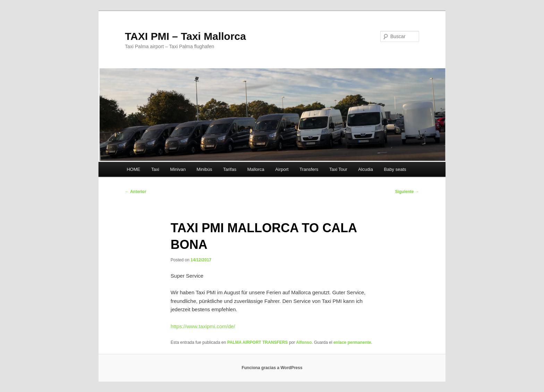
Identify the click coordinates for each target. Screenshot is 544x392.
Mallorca (256, 169)
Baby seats (395, 169)
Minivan (178, 169)
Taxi (155, 169)
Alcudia (365, 169)
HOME (133, 169)
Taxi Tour (338, 169)
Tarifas (230, 169)
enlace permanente (352, 342)
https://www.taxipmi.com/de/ (203, 326)
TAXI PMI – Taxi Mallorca (185, 36)
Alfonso (304, 342)
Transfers (309, 169)
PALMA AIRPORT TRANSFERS (258, 342)
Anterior (136, 192)
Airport (282, 169)
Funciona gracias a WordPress (272, 368)
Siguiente (407, 192)
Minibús (205, 169)
